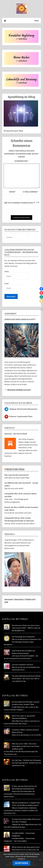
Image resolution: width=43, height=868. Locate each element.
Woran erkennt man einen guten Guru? (26, 847)
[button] (41, 289)
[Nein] (40, 860)
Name (12, 192)
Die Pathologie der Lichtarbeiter (23, 637)
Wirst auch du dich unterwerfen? (17, 475)
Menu (37, 21)
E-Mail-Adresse (31, 192)
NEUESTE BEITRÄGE (15, 469)
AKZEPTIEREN (21, 863)
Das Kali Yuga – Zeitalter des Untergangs (27, 760)
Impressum (9, 599)
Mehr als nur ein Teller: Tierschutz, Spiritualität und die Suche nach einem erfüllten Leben (26, 746)
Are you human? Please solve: (21, 205)
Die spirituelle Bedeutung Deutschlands (26, 676)
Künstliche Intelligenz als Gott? (19, 390)
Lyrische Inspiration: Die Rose (23, 665)
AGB (6, 602)
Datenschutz (19, 599)
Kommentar (21, 161)
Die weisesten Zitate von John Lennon (26, 625)
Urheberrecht (30, 599)
